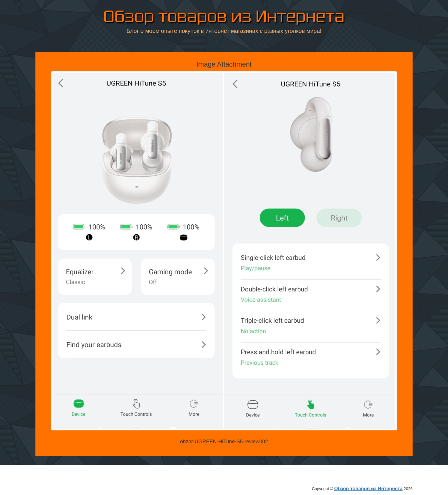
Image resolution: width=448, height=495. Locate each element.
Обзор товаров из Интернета (224, 17)
